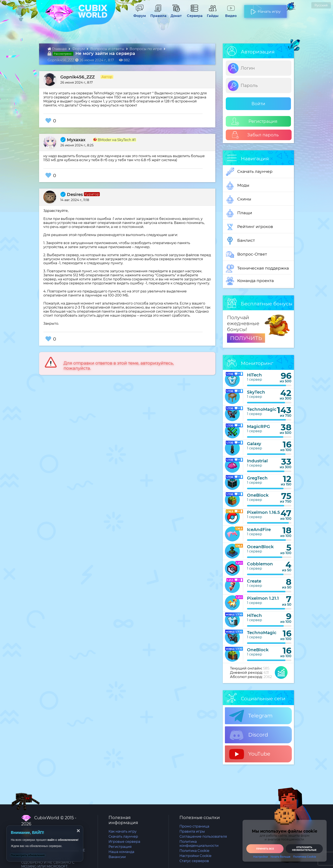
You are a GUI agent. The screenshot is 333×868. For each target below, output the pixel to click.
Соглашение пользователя (203, 837)
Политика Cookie (194, 851)
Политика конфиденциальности (199, 844)
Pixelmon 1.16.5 (263, 512)
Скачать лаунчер (249, 172)
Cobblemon (260, 564)
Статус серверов (194, 861)
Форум (138, 14)
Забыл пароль (255, 135)
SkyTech (256, 392)
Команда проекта (250, 281)
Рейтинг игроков (250, 227)
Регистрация (254, 121)
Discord (249, 735)
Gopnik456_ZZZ (78, 77)
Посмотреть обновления (28, 855)
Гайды (211, 14)
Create (254, 581)
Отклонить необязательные (304, 849)
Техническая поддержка (257, 268)
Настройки (260, 857)
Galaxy (254, 444)
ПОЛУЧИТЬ (246, 338)
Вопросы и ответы (108, 49)
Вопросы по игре (146, 49)
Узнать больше (280, 857)
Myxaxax (73, 140)
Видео (229, 14)
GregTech (257, 478)
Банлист (240, 241)
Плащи (239, 213)
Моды (238, 186)
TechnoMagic (262, 409)
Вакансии (117, 857)
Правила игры (192, 831)
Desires (72, 194)
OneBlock (258, 495)
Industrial (257, 461)
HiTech (254, 375)
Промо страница (194, 826)
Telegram (251, 716)
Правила (158, 14)
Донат (174, 14)
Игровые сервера (124, 842)
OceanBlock (260, 547)
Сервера (194, 14)
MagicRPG (258, 426)
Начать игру (266, 10)
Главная (58, 49)
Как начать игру (123, 831)
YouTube (250, 754)
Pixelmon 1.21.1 (263, 598)
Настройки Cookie (195, 856)
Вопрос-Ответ (246, 254)
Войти (258, 104)
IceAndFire (259, 530)
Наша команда (121, 852)
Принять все (265, 849)
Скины (239, 199)
